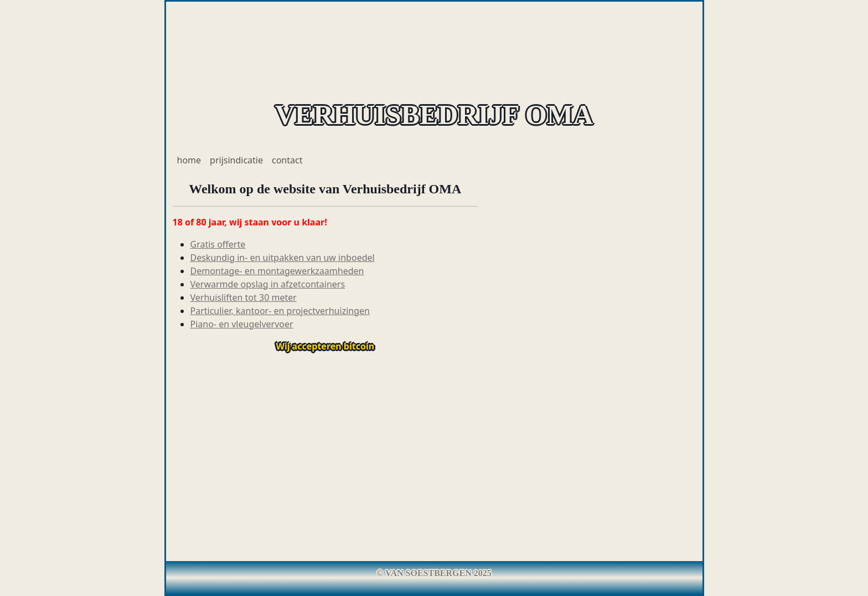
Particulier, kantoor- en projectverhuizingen (280, 311)
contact (287, 160)
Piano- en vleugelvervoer (242, 324)
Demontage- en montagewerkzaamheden (277, 271)
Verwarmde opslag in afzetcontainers (268, 284)
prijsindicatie (236, 160)
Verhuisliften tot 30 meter (244, 297)
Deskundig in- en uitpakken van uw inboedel (283, 258)
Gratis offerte (218, 244)
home (189, 160)
